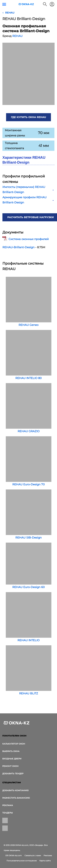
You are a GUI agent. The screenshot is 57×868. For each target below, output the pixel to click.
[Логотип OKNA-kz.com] (26, 4)
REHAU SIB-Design (29, 514)
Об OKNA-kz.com (14, 855)
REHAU (17, 36)
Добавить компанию (15, 790)
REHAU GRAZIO (29, 408)
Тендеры (8, 813)
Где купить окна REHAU (28, 117)
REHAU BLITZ (29, 670)
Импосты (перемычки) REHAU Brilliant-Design (28, 190)
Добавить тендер (13, 774)
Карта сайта (45, 861)
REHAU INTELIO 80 (29, 355)
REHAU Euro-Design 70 (29, 461)
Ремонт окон (10, 766)
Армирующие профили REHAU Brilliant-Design (28, 200)
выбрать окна (11, 751)
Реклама (8, 805)
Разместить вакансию (16, 798)
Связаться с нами (33, 855)
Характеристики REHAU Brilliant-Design (24, 160)
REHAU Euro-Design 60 (29, 566)
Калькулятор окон (14, 744)
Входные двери (12, 759)
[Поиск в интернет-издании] (45, 4)
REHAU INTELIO (29, 617)
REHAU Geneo (29, 302)
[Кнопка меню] (4, 4)
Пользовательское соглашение (22, 861)
